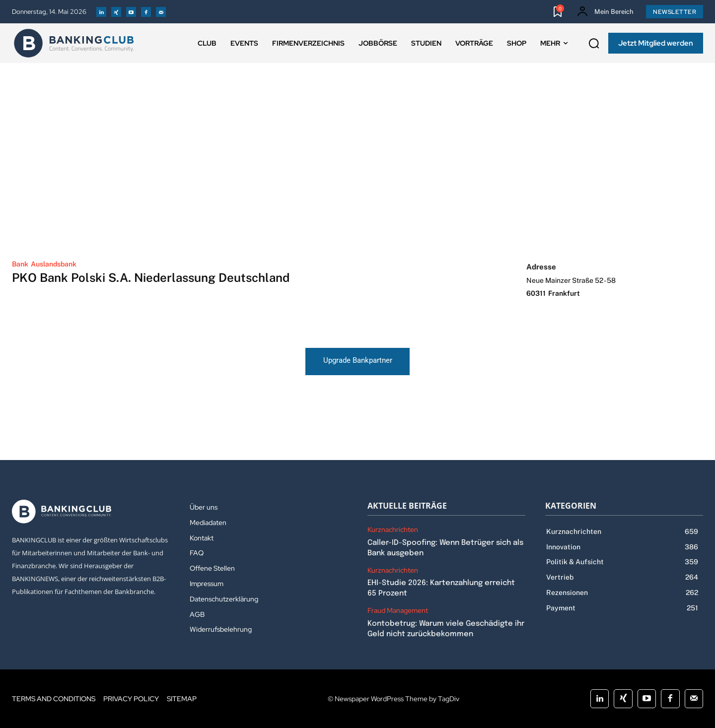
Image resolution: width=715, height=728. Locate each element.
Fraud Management (398, 611)
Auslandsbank (54, 264)
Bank (20, 264)
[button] (594, 44)
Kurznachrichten (393, 530)
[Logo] (74, 43)
